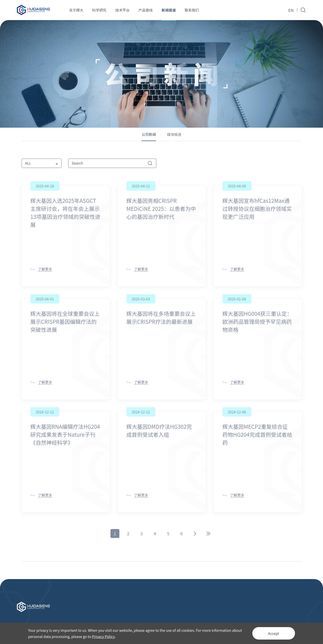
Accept (274, 633)
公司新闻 (149, 134)
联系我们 (192, 10)
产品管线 (146, 10)
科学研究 (99, 10)
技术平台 (122, 10)
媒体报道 (174, 134)
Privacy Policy (103, 636)
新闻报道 (169, 10)
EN (291, 10)
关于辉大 (76, 10)
